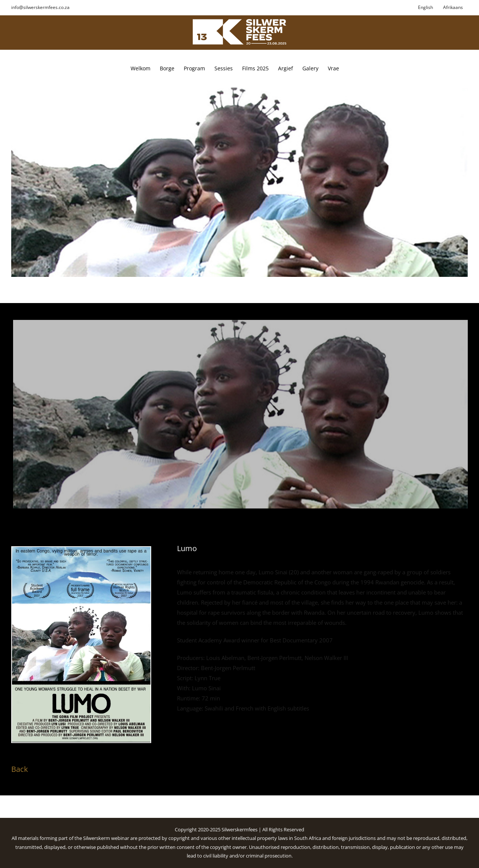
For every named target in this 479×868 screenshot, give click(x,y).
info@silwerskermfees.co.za (40, 7)
